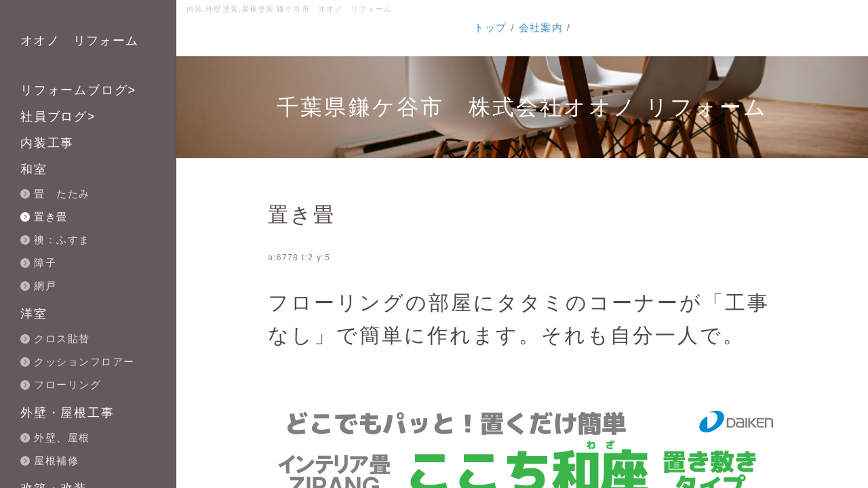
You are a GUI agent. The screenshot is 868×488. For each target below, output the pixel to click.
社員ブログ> (58, 117)
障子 (45, 263)
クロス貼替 (62, 339)
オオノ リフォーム (80, 41)
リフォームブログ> (78, 90)
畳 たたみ (62, 194)
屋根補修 (56, 461)
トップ (491, 27)
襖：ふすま (62, 240)
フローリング (67, 385)
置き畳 (51, 217)
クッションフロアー (84, 362)
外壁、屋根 (62, 438)
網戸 (45, 286)
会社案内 (541, 27)
